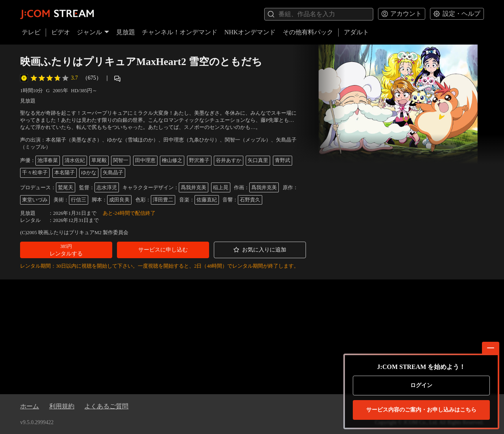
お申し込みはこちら (421, 410)
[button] (66, 250)
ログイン (421, 385)
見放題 (126, 32)
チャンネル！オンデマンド (180, 32)
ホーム (30, 406)
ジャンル (93, 32)
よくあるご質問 (106, 406)
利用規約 (62, 406)
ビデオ (61, 32)
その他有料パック (308, 32)
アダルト (356, 32)
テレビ (31, 32)
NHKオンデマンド (250, 32)
